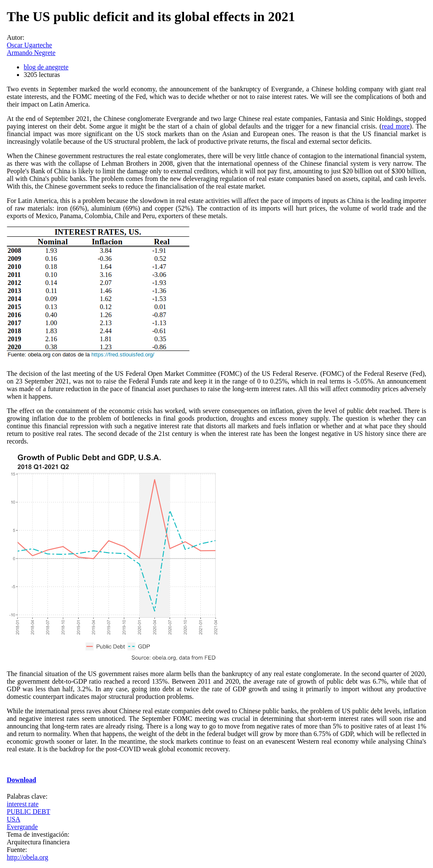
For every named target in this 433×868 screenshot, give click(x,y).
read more (396, 126)
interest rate (23, 804)
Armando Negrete (31, 53)
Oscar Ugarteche (29, 45)
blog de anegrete (46, 67)
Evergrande (22, 827)
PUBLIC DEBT (29, 812)
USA (14, 819)
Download (21, 780)
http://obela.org (27, 857)
